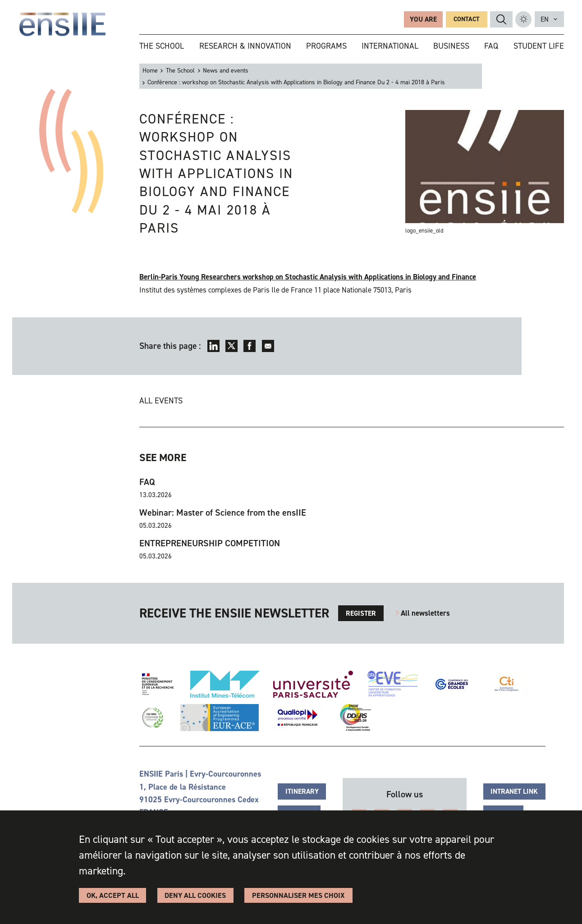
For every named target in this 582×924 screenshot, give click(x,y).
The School (180, 71)
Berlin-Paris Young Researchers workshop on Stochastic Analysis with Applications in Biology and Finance (308, 277)
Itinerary (302, 791)
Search (501, 19)
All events (161, 401)
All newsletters (425, 613)
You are (423, 19)
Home (150, 71)
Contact (467, 19)
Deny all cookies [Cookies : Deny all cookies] (195, 895)
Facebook (250, 346)
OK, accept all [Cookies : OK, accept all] (113, 895)
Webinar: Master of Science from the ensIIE (223, 513)
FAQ (147, 482)
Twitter (231, 346)
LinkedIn (213, 346)
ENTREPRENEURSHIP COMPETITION (210, 543)
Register (361, 613)
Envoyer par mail (268, 346)
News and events (226, 71)
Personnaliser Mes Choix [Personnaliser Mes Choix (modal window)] (298, 895)
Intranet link (514, 791)
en (545, 19)
